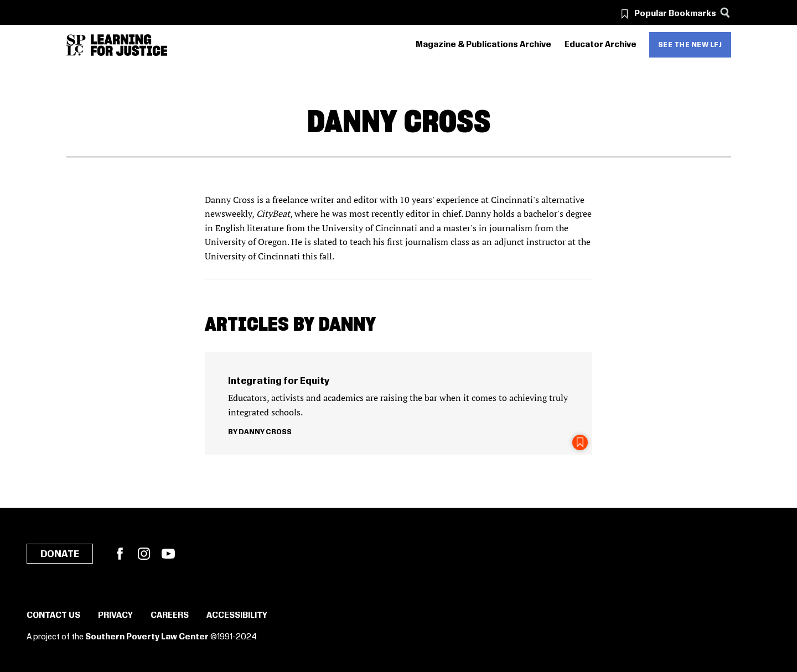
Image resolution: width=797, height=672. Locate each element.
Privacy (115, 616)
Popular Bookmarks (675, 14)
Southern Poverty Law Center (147, 637)
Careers (170, 616)
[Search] (725, 12)
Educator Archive (601, 45)
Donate (60, 554)
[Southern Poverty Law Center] (76, 45)
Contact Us (53, 616)
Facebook (120, 554)
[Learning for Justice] (129, 45)
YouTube (168, 554)
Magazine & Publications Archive (483, 45)
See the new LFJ (690, 45)
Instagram (144, 554)
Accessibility (237, 616)
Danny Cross (265, 432)
